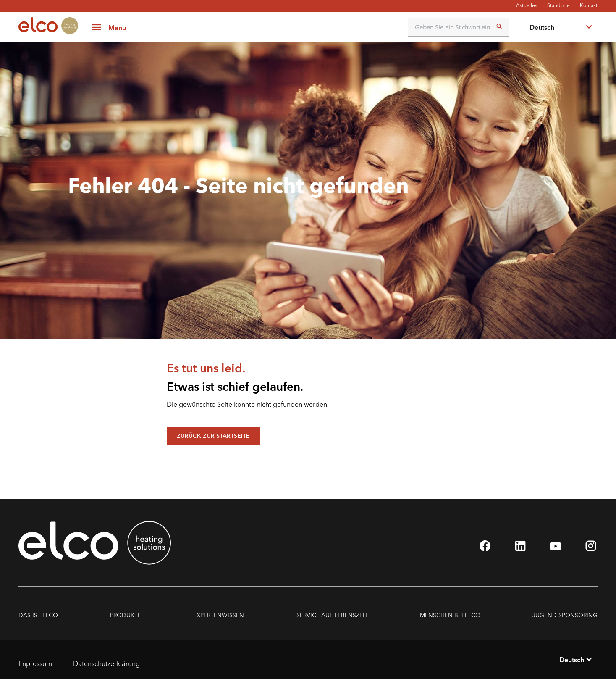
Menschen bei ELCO (450, 615)
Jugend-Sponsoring (565, 615)
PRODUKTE (126, 615)
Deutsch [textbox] (542, 27)
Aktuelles (527, 5)
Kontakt (589, 5)
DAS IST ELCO (38, 615)
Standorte (558, 5)
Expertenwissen (219, 615)
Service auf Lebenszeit (332, 615)
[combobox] (560, 27)
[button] (109, 27)
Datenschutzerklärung (106, 663)
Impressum (35, 663)
